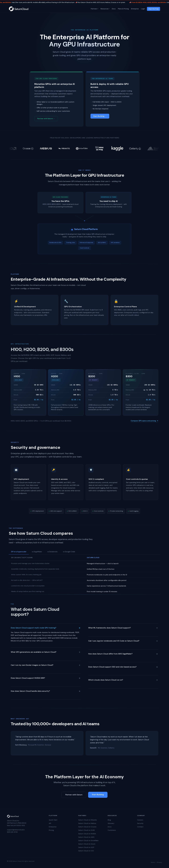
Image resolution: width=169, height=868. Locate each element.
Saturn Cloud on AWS (86, 837)
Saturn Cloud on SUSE (86, 830)
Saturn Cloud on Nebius (87, 823)
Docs (113, 9)
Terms (153, 862)
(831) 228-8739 (12, 832)
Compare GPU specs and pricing (144, 421)
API (50, 823)
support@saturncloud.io (16, 830)
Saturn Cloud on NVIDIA (87, 834)
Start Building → (100, 116)
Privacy (159, 862)
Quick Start (53, 820)
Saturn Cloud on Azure (87, 844)
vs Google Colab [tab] (69, 552)
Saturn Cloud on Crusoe (87, 827)
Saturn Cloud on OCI (86, 851)
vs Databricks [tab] (52, 552)
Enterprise (135, 9)
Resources (104, 9)
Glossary (111, 823)
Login (143, 9)
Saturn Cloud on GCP (86, 847)
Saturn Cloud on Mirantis (88, 820)
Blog (109, 820)
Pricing (51, 830)
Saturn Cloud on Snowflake (88, 841)
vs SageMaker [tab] (37, 552)
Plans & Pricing (123, 9)
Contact (140, 827)
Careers (140, 820)
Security (140, 823)
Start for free (154, 9)
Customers (112, 830)
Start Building (98, 795)
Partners (94, 9)
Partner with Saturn (74, 795)
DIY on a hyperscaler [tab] (19, 552)
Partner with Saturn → (46, 119)
